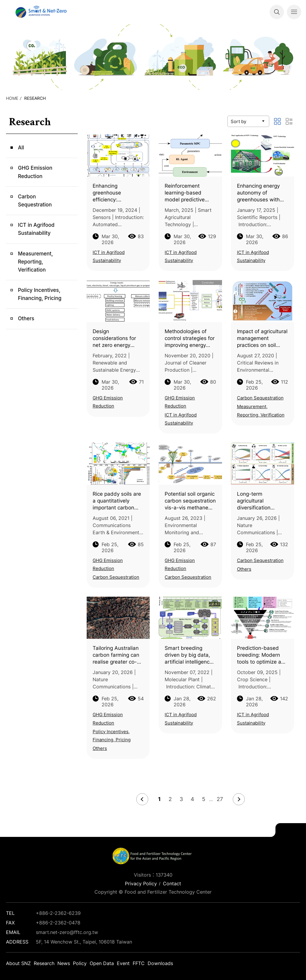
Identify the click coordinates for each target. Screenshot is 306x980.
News (64, 963)
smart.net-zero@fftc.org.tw (67, 932)
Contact (172, 883)
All (21, 148)
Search (277, 12)
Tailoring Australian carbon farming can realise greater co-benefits (116, 655)
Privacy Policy (141, 883)
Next (239, 799)
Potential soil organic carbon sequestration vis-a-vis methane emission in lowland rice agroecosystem (190, 501)
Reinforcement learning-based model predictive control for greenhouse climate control (188, 193)
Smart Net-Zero (40, 12)
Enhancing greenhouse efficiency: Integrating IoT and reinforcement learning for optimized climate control (115, 193)
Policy (80, 963)
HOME (12, 98)
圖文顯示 (277, 121)
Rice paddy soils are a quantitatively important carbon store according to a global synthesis (117, 501)
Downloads (160, 963)
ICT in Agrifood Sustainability (36, 229)
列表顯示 (289, 121)
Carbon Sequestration (35, 201)
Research (35, 98)
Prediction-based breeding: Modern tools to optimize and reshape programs (262, 655)
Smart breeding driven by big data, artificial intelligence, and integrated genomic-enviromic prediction (189, 655)
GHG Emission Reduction (35, 172)
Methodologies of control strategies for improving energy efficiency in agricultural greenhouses (190, 339)
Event (123, 963)
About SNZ (18, 963)
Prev (142, 799)
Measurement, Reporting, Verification (35, 262)
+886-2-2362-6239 (58, 913)
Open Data (102, 963)
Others (26, 318)
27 (220, 799)
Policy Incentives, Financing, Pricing (40, 294)
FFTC (139, 963)
